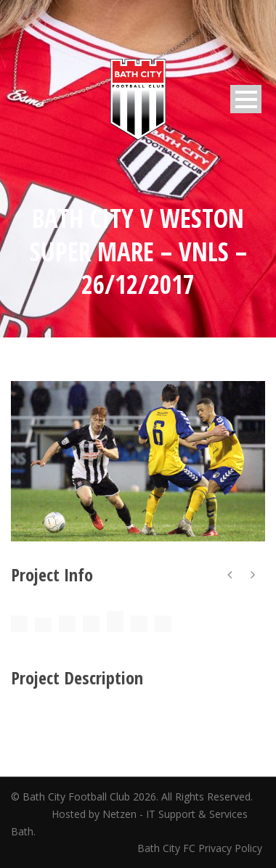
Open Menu (246, 99)
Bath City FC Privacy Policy (201, 848)
